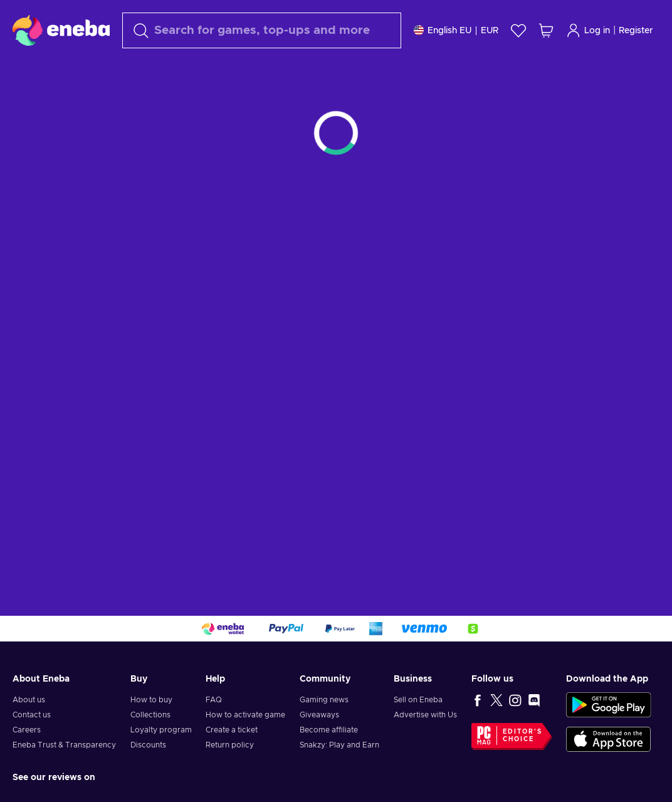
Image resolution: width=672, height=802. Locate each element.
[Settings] (456, 30)
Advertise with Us (425, 715)
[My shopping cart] (546, 30)
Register (636, 31)
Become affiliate (329, 730)
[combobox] (262, 30)
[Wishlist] (518, 30)
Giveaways (319, 715)
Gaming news (324, 700)
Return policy (230, 745)
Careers (27, 730)
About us (29, 700)
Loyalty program (161, 730)
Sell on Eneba (418, 700)
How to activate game (245, 715)
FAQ (214, 700)
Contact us (32, 715)
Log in (588, 30)
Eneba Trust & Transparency (64, 745)
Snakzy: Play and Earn (339, 745)
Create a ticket (232, 730)
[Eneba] (61, 30)
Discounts (148, 745)
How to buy (151, 700)
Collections (150, 715)
